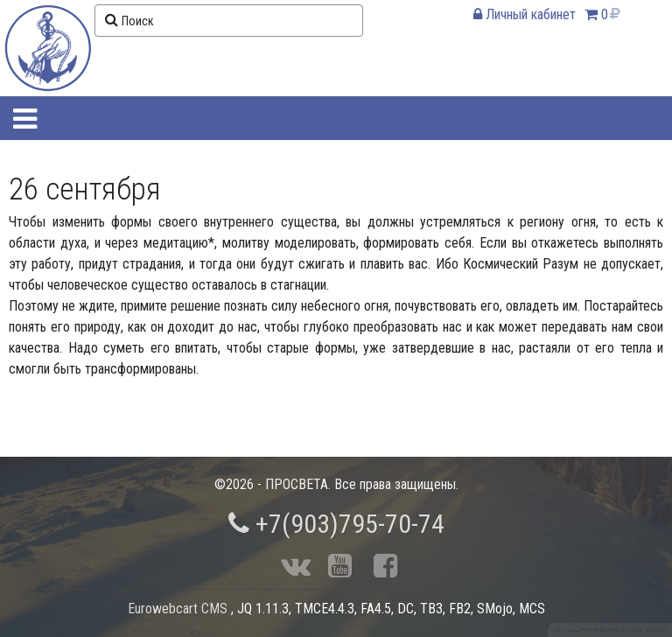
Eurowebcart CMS (178, 609)
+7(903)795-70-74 (336, 524)
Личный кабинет (525, 14)
